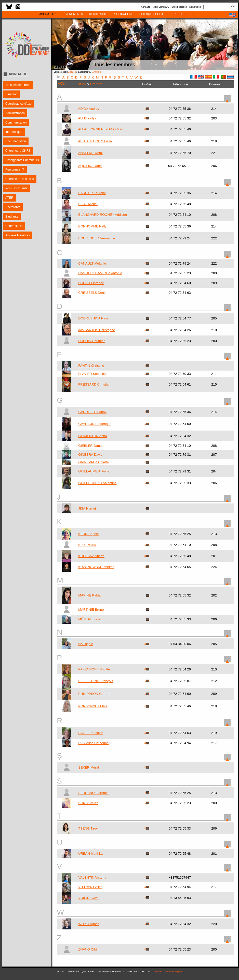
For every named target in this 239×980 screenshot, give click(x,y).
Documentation (16, 141)
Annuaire (145, 7)
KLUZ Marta (87, 545)
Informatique (14, 132)
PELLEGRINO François (96, 681)
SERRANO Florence (93, 793)
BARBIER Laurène (92, 193)
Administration (15, 113)
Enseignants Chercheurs (22, 160)
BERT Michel (88, 204)
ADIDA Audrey (89, 109)
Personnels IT (15, 170)
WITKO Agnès (89, 924)
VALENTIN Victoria (92, 877)
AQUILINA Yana (90, 166)
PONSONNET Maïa (93, 706)
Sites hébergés (179, 7)
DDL (149, 972)
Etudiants (12, 217)
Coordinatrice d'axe (18, 104)
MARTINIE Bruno (91, 610)
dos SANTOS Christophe (97, 330)
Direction (11, 94)
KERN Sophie (88, 534)
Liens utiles (195, 7)
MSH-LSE (132, 972)
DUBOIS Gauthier (91, 341)
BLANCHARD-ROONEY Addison (103, 215)
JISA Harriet (87, 508)
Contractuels (14, 226)
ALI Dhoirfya (87, 118)
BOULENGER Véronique (97, 238)
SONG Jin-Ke (88, 803)
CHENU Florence (91, 283)
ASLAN (60, 972)
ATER (9, 198)
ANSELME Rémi (90, 153)
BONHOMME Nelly (92, 226)
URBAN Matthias (91, 854)
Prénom (96, 84)
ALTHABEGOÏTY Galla (95, 141)
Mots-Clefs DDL (161, 7)
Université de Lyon (76, 972)
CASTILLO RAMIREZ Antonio (100, 273)
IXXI (142, 972)
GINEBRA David (90, 455)
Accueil (72, 72)
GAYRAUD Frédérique (95, 424)
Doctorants (13, 207)
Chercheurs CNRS (18, 151)
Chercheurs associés (20, 179)
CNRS (92, 972)
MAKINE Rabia (89, 595)
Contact (158, 972)
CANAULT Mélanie (92, 263)
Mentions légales (174, 972)
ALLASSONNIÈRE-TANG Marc (101, 129)
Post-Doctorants (16, 188)
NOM (82, 84)
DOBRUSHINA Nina (93, 318)
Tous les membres (18, 85)
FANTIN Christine (91, 366)
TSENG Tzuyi (88, 828)
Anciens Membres (18, 235)
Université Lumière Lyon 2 (111, 972)
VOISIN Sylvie (89, 898)
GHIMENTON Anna (92, 436)
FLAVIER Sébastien (93, 374)
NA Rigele (86, 644)
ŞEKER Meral (88, 767)
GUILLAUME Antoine (94, 471)
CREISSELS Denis (92, 293)
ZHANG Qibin (88, 949)
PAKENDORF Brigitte (94, 669)
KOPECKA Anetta (91, 556)
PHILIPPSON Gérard (94, 694)
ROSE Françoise (91, 733)
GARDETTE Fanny (92, 412)
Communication (16, 122)
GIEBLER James (91, 446)
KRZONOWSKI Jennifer (96, 567)
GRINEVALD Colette (93, 462)
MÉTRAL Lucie (89, 619)
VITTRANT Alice (90, 887)
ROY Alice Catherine (93, 743)
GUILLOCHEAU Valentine (97, 483)
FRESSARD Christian (94, 384)
